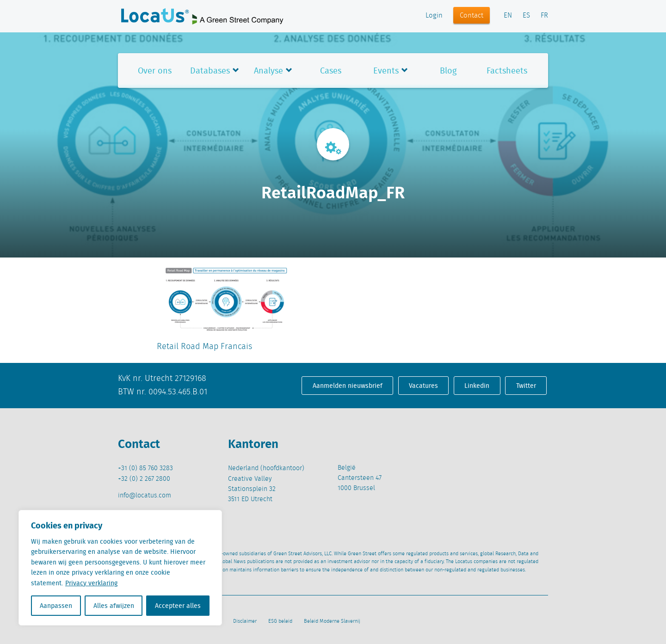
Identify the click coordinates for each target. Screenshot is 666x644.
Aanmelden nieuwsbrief (348, 386)
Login (434, 16)
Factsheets (507, 71)
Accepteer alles (178, 606)
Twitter (526, 386)
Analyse (268, 71)
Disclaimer (245, 621)
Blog (448, 71)
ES (526, 16)
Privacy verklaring (91, 583)
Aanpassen (56, 606)
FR (544, 16)
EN (508, 16)
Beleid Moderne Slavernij (332, 621)
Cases (331, 71)
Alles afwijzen (114, 606)
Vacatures (423, 386)
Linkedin (477, 386)
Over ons (155, 71)
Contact (472, 16)
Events (386, 71)
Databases (210, 71)
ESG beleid (280, 621)
